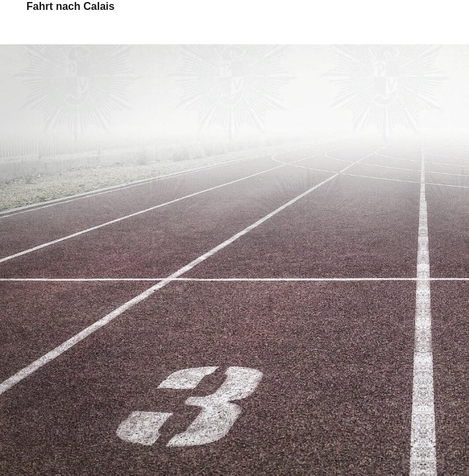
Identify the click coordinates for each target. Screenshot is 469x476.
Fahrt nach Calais (70, 6)
